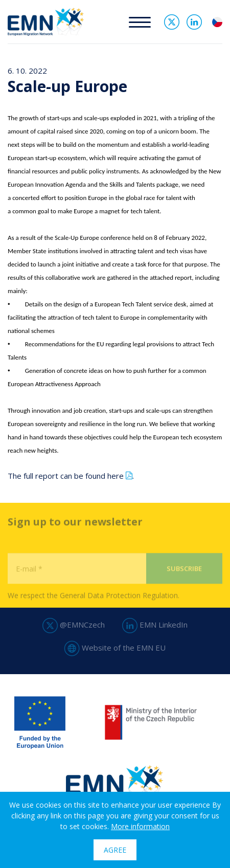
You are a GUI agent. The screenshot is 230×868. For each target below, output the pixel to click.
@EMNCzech (74, 625)
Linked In (194, 22)
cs (217, 22)
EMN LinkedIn (155, 625)
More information (140, 826)
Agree (115, 850)
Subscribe (184, 584)
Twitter (172, 22)
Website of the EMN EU (115, 648)
